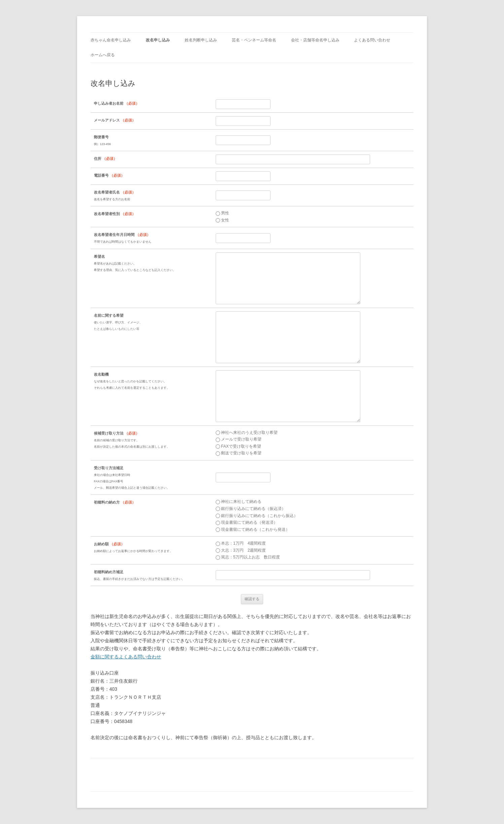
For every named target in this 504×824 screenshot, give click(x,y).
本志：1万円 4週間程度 (241, 543)
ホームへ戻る (103, 55)
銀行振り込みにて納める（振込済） (251, 509)
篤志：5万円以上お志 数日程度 (248, 557)
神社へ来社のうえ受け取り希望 (247, 433)
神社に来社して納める (239, 502)
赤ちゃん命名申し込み (111, 40)
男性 (222, 213)
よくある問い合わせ (372, 40)
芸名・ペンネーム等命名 (254, 40)
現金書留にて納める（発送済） (247, 522)
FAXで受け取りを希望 (238, 446)
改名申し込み (158, 40)
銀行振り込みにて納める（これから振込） (257, 516)
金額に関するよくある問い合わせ (126, 657)
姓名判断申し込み (201, 40)
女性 (222, 220)
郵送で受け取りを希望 (239, 453)
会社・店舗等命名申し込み (315, 40)
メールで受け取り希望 (239, 439)
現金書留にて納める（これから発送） (253, 529)
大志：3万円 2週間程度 (241, 550)
